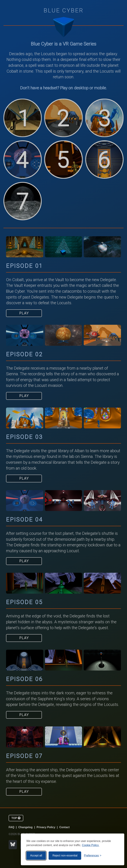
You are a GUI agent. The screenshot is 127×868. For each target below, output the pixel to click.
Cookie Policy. (91, 845)
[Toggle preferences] (93, 856)
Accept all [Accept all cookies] (36, 855)
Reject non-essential (65, 855)
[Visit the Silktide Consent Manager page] (115, 856)
